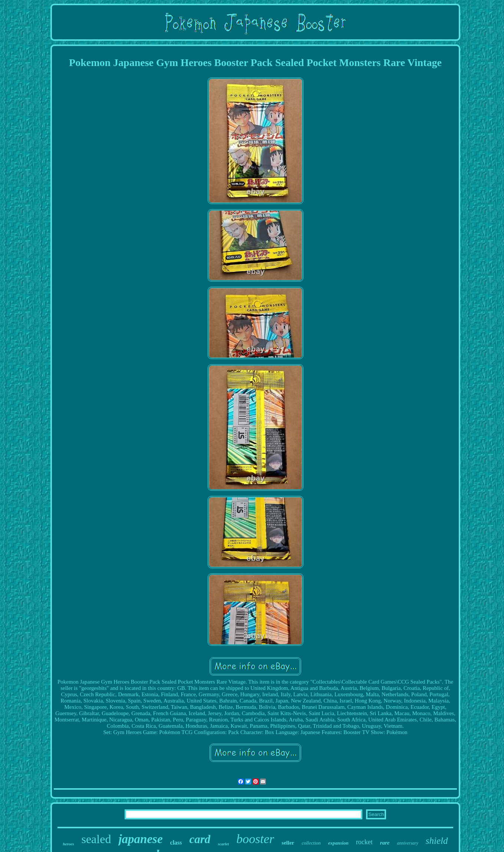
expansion (338, 843)
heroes (68, 844)
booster (255, 839)
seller (288, 843)
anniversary (407, 843)
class (176, 843)
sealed (96, 839)
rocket (364, 842)
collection (311, 843)
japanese (140, 839)
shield (437, 841)
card (200, 839)
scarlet (223, 844)
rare (385, 843)
